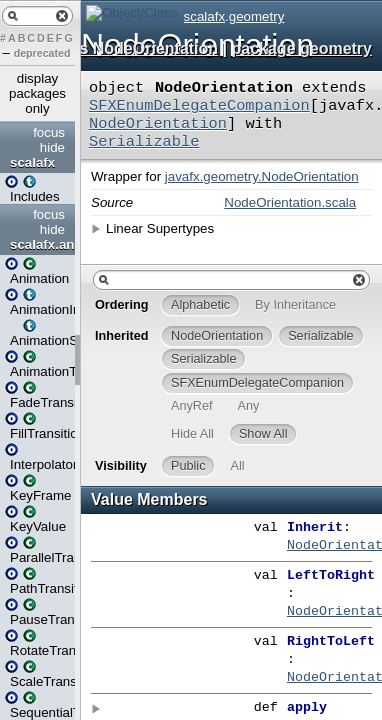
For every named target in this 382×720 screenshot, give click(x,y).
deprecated (42, 53)
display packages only (37, 93)
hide (52, 147)
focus (49, 132)
